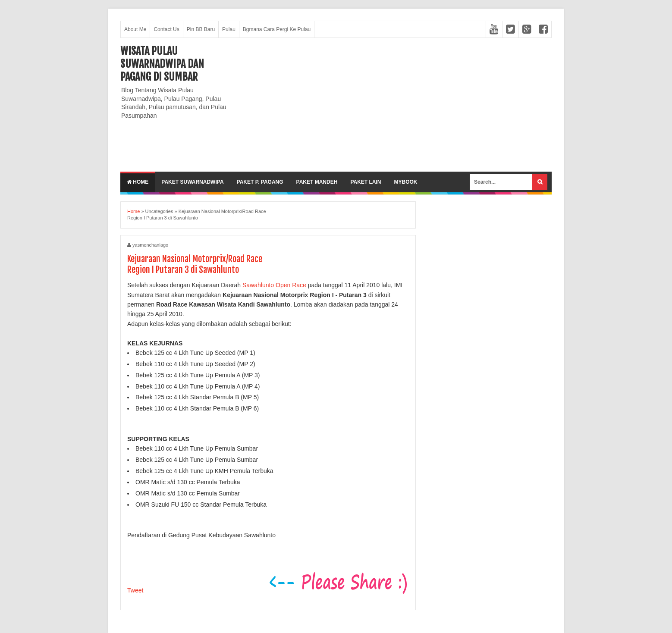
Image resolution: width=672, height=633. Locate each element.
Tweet (135, 590)
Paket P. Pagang (260, 182)
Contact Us (166, 29)
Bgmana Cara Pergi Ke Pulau (277, 29)
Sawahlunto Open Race (274, 285)
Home (138, 182)
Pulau (229, 29)
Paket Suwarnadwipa (192, 182)
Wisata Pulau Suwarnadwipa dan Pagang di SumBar (162, 64)
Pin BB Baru (201, 29)
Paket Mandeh (317, 182)
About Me (135, 29)
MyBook (405, 182)
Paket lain (366, 182)
